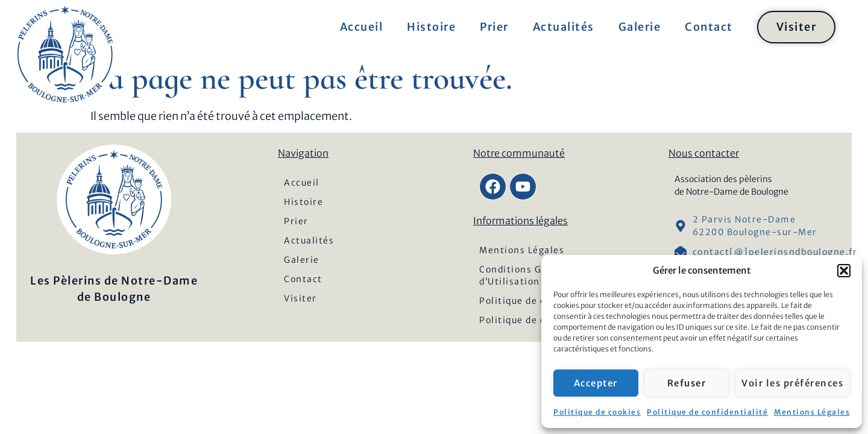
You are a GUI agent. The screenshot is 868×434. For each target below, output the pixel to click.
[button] (844, 271)
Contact (709, 27)
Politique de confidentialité (707, 412)
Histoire (431, 27)
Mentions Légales (812, 412)
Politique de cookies (597, 412)
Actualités (564, 27)
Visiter (797, 27)
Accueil (362, 27)
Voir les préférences (792, 383)
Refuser (687, 383)
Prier (494, 27)
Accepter (596, 383)
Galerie (640, 27)
